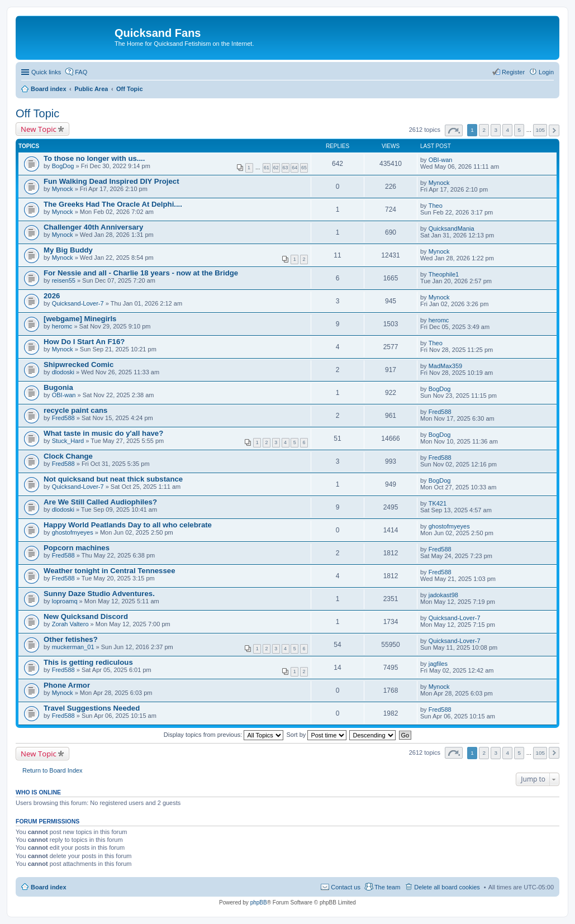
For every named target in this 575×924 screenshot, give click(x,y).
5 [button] (520, 130)
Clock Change (68, 456)
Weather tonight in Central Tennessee (109, 571)
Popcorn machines (77, 548)
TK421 (438, 503)
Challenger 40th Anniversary (93, 227)
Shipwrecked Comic (79, 365)
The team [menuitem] (387, 887)
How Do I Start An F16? (84, 342)
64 (294, 168)
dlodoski (63, 372)
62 (276, 168)
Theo (436, 206)
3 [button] (496, 130)
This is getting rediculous (88, 662)
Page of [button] (454, 130)
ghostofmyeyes (73, 532)
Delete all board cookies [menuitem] (447, 887)
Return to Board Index (53, 770)
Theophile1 (444, 274)
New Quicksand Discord (86, 616)
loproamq (65, 601)
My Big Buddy (68, 250)
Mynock (63, 189)
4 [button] (508, 130)
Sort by (317, 735)
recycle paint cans (75, 410)
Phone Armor (67, 685)
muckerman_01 (73, 647)
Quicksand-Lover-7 (78, 303)
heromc (62, 326)
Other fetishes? (71, 639)
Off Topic (37, 113)
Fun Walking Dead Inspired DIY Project (111, 181)
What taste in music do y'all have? (103, 433)
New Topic (39, 129)
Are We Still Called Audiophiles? (100, 502)
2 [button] (484, 130)
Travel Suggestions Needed (92, 708)
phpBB (259, 902)
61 (267, 168)
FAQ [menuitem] (81, 72)
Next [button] (554, 130)
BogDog (63, 166)
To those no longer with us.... (94, 158)
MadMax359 (446, 366)
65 (304, 168)
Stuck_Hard (68, 441)
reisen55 (64, 280)
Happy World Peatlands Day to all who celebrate (128, 525)
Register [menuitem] (513, 72)
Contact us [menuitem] (346, 887)
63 (286, 168)
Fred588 (63, 418)
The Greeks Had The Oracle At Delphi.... (113, 204)
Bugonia (58, 387)
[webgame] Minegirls (80, 319)
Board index (49, 887)
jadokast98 (443, 595)
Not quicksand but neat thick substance (113, 479)
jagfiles (438, 664)
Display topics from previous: (224, 735)
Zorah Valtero (70, 624)
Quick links (46, 72)
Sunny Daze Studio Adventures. (99, 594)
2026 (52, 296)
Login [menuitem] (546, 72)
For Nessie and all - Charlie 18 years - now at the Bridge (141, 273)
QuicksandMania (452, 228)
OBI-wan (441, 160)
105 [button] (540, 130)
